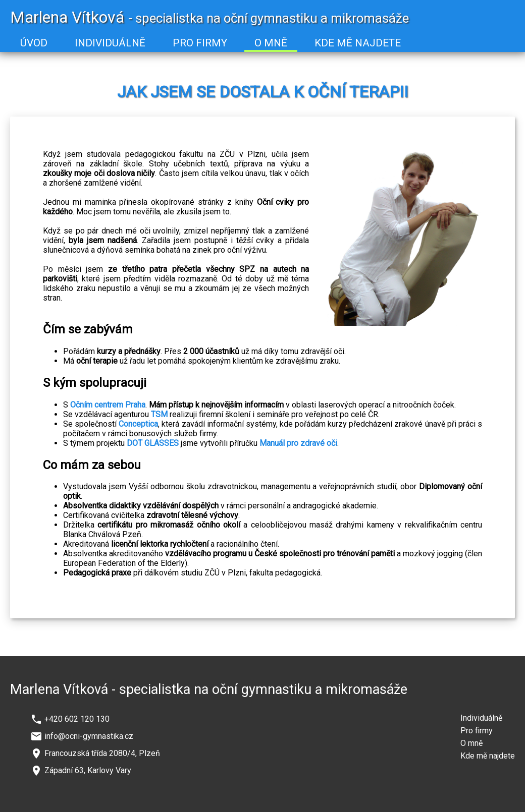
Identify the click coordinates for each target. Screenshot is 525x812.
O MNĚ (271, 43)
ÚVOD (34, 43)
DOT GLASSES (153, 443)
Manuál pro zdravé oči (298, 443)
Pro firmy (477, 731)
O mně (471, 743)
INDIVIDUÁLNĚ (110, 43)
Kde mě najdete (488, 756)
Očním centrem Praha (108, 405)
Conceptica (138, 424)
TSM (159, 414)
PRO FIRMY (200, 43)
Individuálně (481, 718)
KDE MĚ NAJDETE (358, 43)
